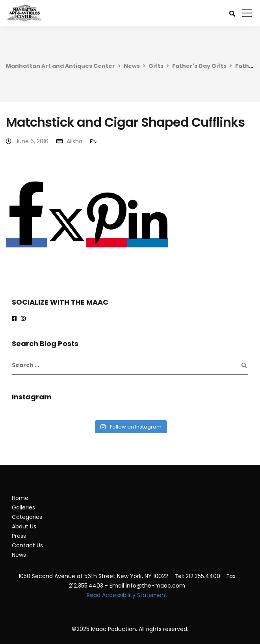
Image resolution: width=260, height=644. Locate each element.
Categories (27, 517)
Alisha (74, 141)
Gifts (156, 66)
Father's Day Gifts (199, 66)
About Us (24, 526)
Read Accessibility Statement (127, 595)
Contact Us (27, 545)
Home (20, 498)
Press (19, 536)
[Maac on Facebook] (16, 319)
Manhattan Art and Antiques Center (60, 66)
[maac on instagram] (25, 319)
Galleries (23, 507)
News (132, 66)
